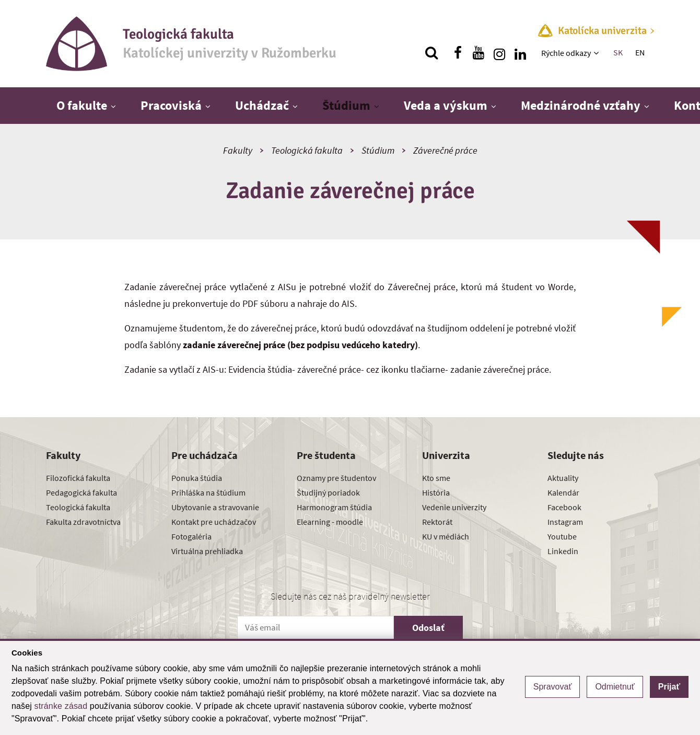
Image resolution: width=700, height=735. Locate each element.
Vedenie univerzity (454, 507)
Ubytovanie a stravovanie (215, 507)
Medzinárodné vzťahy (581, 105)
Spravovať (553, 687)
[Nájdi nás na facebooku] (458, 53)
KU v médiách (446, 536)
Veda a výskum (446, 105)
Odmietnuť (615, 687)
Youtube (562, 536)
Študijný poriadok (328, 492)
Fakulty (238, 150)
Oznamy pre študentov (336, 478)
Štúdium (346, 105)
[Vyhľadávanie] (431, 53)
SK (618, 52)
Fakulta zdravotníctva (83, 522)
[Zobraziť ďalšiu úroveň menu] (597, 53)
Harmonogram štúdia (334, 507)
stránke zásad (61, 706)
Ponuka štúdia (197, 478)
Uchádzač (262, 105)
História (436, 492)
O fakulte (82, 105)
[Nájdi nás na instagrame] (499, 53)
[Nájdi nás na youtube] (479, 53)
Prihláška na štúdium (208, 492)
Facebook (564, 507)
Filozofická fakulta (78, 478)
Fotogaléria (191, 536)
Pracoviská (171, 105)
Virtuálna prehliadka (207, 551)
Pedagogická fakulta (81, 492)
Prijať (669, 687)
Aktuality (563, 478)
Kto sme (436, 478)
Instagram (565, 522)
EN (640, 52)
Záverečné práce (445, 150)
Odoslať (428, 628)
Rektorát (437, 522)
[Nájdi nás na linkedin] (520, 53)
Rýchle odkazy (566, 53)
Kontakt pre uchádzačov (214, 522)
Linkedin (563, 551)
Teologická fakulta (307, 150)
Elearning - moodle (330, 522)
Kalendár (563, 492)
